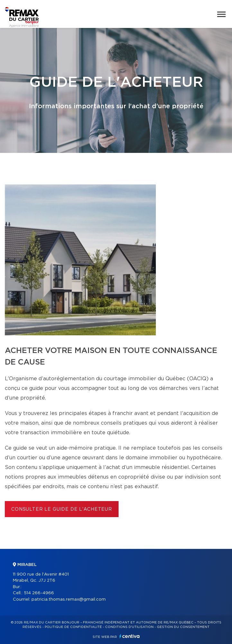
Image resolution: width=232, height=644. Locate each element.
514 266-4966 (39, 593)
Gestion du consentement (183, 627)
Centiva (129, 636)
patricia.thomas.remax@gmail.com (69, 600)
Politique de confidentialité (73, 627)
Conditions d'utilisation (129, 627)
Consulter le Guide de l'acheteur (62, 509)
